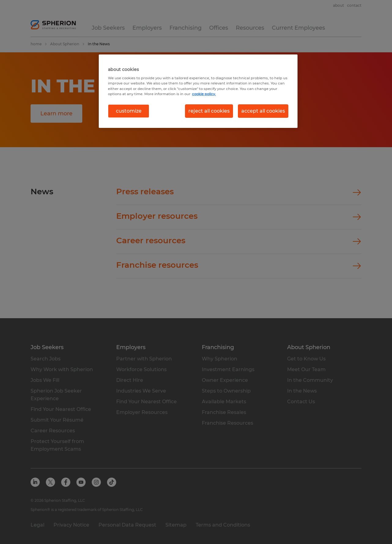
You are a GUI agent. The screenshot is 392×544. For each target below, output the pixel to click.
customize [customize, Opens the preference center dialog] (129, 111)
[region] (198, 91)
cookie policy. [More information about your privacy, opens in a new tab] (204, 94)
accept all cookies (263, 111)
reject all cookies (209, 111)
